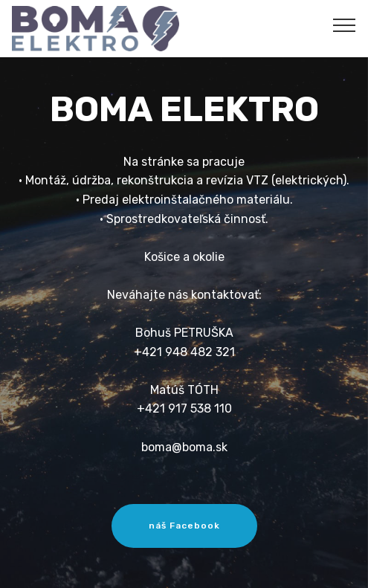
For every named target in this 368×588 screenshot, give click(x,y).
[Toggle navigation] (345, 25)
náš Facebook (184, 526)
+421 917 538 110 (184, 408)
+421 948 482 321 (184, 352)
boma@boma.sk (184, 447)
